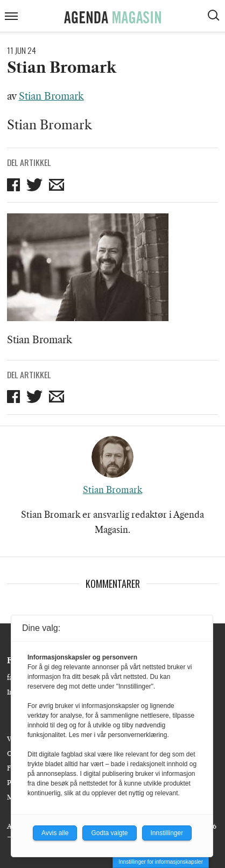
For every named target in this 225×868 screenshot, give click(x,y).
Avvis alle (55, 833)
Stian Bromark (51, 96)
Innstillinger (167, 833)
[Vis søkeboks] (215, 17)
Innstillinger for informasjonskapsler (161, 862)
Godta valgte (109, 833)
